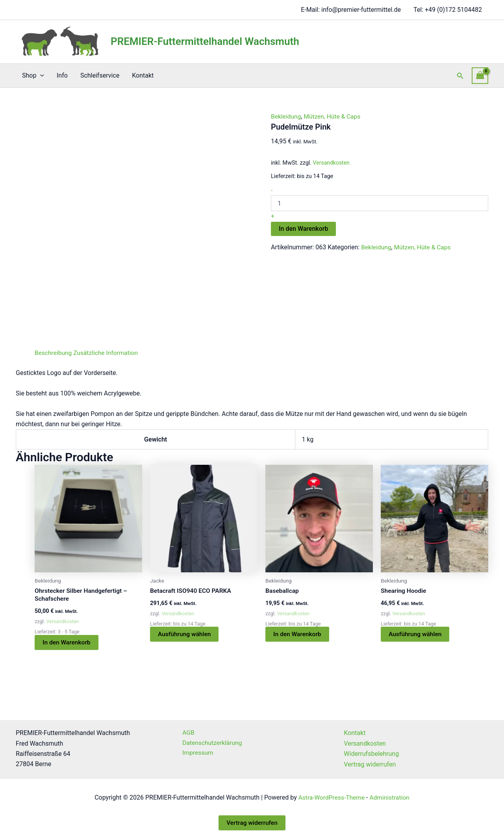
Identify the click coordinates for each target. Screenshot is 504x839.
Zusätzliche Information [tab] (108, 353)
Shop (33, 76)
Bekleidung (286, 116)
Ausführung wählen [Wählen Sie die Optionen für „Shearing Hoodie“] (416, 634)
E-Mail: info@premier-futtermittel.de (351, 10)
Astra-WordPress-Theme (331, 797)
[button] (40, 76)
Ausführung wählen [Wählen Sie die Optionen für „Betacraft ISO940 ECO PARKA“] (185, 634)
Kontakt (143, 75)
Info (62, 75)
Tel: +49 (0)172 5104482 (448, 10)
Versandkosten (332, 163)
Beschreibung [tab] (54, 353)
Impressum (196, 754)
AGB (186, 733)
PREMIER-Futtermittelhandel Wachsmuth (205, 41)
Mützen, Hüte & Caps (334, 116)
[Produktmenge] (380, 203)
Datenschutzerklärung (211, 743)
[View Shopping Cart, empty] (480, 75)
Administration (391, 797)
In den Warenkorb (303, 228)
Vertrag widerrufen (370, 764)
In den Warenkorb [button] (67, 643)
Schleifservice (100, 75)
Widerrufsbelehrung (371, 754)
